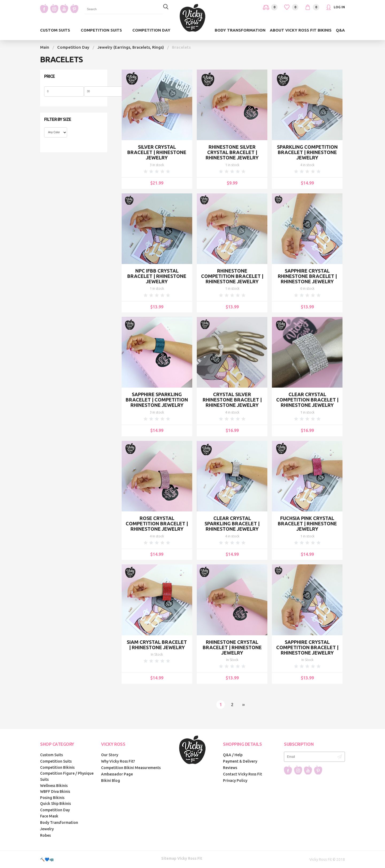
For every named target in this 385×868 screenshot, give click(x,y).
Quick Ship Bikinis (55, 804)
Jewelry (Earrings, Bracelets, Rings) (131, 47)
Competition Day (151, 30)
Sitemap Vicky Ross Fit (182, 858)
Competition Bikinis (57, 767)
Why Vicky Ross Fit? (118, 761)
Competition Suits (101, 30)
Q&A (340, 30)
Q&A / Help (233, 755)
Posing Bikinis (52, 798)
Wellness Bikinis (54, 786)
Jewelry (47, 829)
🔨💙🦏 (47, 859)
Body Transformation (240, 30)
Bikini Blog (111, 781)
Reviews (230, 768)
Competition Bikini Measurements (131, 768)
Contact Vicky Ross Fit (242, 774)
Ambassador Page (117, 774)
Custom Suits (55, 30)
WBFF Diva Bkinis (55, 791)
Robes (45, 835)
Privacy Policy (235, 781)
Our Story (110, 755)
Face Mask (49, 816)
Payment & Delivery (240, 761)
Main (45, 47)
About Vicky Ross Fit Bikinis (301, 30)
